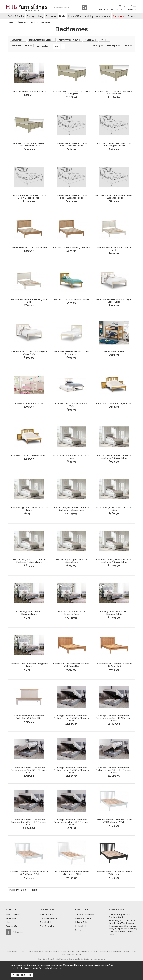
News (9, 922)
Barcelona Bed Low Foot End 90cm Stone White (71, 353)
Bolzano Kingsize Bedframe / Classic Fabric (29, 509)
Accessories (102, 16)
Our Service (117, 9)
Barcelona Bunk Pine (114, 352)
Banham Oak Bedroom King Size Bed (72, 248)
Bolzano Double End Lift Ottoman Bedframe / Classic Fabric (114, 457)
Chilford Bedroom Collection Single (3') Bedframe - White (72, 873)
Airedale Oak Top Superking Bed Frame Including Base (29, 145)
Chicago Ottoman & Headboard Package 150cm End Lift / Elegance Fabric (71, 770)
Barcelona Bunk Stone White (29, 404)
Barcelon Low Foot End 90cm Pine (71, 300)
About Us (104, 9)
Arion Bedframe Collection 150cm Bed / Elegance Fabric (29, 197)
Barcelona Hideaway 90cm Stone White (72, 405)
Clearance (118, 16)
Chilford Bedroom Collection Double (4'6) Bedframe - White (114, 821)
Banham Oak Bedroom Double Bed (29, 248)
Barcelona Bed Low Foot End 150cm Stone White (29, 353)
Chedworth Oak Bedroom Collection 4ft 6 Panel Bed (71, 665)
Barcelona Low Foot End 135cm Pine (114, 404)
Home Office (75, 16)
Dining (31, 16)
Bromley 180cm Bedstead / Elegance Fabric (114, 613)
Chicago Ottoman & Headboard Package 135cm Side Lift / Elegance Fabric (29, 770)
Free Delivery (46, 914)
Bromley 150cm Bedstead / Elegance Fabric (72, 613)
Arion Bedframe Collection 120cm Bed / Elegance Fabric (71, 145)
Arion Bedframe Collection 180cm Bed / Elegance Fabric (71, 197)
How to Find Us (13, 914)
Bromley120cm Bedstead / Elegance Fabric (29, 665)
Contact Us (131, 9)
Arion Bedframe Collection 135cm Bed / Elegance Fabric (114, 145)
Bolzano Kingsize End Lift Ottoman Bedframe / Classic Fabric (71, 509)
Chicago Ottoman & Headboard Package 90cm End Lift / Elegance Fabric (72, 822)
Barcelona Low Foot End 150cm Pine (29, 456)
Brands (130, 16)
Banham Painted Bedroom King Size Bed (29, 301)
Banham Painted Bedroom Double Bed (114, 249)
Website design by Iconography (90, 959)
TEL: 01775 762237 (127, 6)
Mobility (89, 16)
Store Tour (11, 918)
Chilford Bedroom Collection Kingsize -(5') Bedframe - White (29, 873)
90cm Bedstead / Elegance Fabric (29, 91)
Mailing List (81, 926)
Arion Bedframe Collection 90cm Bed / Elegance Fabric (114, 197)
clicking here (56, 968)
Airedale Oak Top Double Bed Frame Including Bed (72, 93)
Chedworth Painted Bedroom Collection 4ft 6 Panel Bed (29, 717)
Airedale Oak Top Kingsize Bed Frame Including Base (114, 93)
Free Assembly (47, 926)
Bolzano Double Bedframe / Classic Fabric (71, 457)
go (63, 47)
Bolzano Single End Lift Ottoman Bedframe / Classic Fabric (29, 561)
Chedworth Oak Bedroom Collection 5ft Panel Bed (114, 665)
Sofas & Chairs (17, 16)
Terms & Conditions (85, 914)
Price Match (45, 922)
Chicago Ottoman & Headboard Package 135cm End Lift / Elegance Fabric (114, 718)
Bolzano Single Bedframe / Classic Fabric (114, 509)
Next (35, 890)
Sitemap (79, 930)
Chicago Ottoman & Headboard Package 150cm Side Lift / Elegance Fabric (114, 770)
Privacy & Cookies (84, 918)
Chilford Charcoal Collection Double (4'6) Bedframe (114, 873)
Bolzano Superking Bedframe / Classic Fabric (72, 561)
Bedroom (52, 16)
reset (56, 47)
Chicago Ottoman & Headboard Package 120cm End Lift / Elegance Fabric (71, 718)
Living (40, 16)
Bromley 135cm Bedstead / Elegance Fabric (29, 613)
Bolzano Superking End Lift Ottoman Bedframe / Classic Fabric (114, 561)
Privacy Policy (82, 922)
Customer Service (48, 918)
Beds (62, 16)
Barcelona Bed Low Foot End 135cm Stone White (114, 301)
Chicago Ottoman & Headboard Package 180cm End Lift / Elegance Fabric (29, 822)
